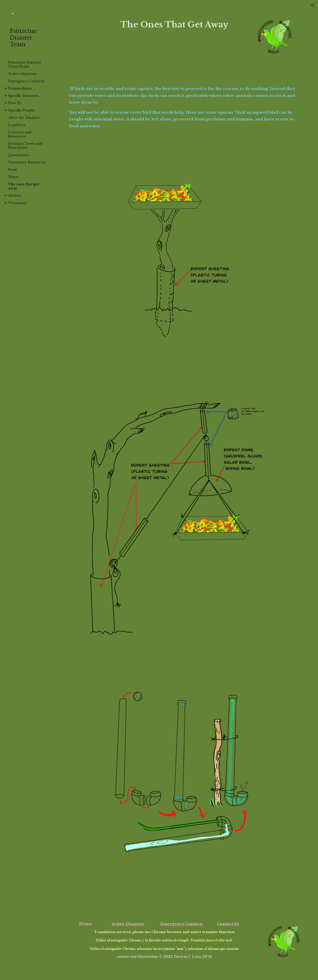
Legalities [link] (17, 125)
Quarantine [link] (19, 155)
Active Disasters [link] (22, 74)
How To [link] (15, 103)
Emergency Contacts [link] (26, 81)
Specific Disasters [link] (23, 96)
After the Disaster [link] (24, 118)
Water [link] (13, 177)
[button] (313, 6)
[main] (174, 24)
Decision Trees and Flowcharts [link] (25, 146)
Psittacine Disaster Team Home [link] (25, 64)
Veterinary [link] (18, 203)
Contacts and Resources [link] (20, 134)
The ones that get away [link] (24, 186)
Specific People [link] (21, 110)
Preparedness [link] (20, 88)
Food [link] (12, 170)
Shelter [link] (15, 196)
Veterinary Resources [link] (27, 162)
